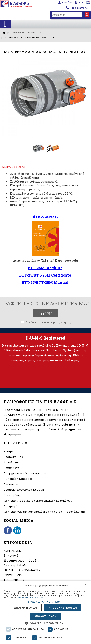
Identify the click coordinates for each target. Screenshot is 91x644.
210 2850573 (79, 7)
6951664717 (32, 570)
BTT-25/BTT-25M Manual (45, 282)
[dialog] (45, 612)
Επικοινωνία (13, 484)
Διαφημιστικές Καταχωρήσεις (25, 473)
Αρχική (4, 33)
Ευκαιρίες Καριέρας (18, 479)
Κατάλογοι (11, 462)
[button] (45, 601)
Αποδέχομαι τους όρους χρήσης (48, 322)
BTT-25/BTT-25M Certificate (45, 275)
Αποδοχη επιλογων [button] (62, 607)
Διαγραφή (11, 506)
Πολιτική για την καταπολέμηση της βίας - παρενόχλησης (45, 512)
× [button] (86, 583)
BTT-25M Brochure (45, 268)
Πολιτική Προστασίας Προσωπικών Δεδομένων (38, 501)
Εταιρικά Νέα (13, 457)
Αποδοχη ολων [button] (46, 616)
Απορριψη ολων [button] (26, 607)
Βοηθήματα (12, 468)
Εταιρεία (10, 451)
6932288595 (13, 575)
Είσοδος (67, 3)
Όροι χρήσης (13, 495)
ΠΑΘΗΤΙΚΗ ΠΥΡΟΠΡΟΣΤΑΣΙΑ (28, 32)
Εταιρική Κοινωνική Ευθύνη (24, 490)
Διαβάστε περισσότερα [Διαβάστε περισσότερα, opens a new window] (31, 596)
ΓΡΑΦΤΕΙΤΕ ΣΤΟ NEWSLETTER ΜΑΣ (46, 303)
